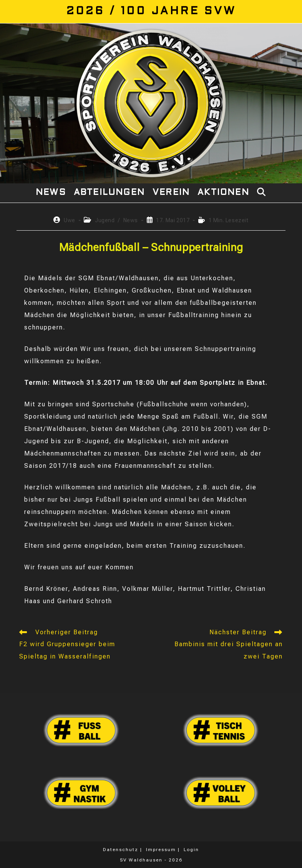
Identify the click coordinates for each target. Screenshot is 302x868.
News (131, 220)
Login (191, 850)
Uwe (70, 220)
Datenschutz (121, 850)
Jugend (105, 220)
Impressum (161, 850)
